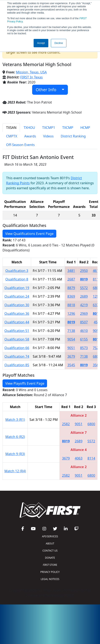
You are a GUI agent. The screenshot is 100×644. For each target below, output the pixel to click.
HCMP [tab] (85, 128)
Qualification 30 (17, 305)
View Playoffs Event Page (25, 383)
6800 (91, 424)
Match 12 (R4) (15, 471)
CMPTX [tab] (12, 136)
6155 (84, 339)
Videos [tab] (48, 136)
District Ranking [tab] (73, 136)
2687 (71, 279)
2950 (84, 271)
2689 (84, 296)
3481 (71, 271)
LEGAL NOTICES (50, 579)
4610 (84, 331)
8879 (71, 288)
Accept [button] (41, 43)
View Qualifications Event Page (29, 234)
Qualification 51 (17, 331)
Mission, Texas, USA (31, 72)
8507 (84, 322)
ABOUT (50, 543)
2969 (84, 314)
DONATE (50, 558)
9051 (71, 348)
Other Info (48, 90)
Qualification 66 (17, 348)
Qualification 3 (17, 271)
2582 (66, 424)
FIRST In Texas (32, 77)
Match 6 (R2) (15, 437)
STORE (50, 565)
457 (97, 322)
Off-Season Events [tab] (20, 145)
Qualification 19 (17, 288)
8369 (71, 296)
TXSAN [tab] (11, 128)
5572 (84, 288)
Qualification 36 (17, 314)
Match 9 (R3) (15, 454)
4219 (84, 305)
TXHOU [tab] (29, 128)
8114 (91, 458)
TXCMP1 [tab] (49, 128)
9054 (71, 339)
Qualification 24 (17, 296)
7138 (71, 331)
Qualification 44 (17, 322)
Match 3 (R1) (15, 420)
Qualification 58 (17, 339)
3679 (71, 356)
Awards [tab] (30, 136)
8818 (71, 305)
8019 (84, 279)
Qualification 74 (17, 356)
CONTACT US (50, 551)
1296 (71, 314)
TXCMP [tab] (68, 128)
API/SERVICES (50, 536)
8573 (84, 348)
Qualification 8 (17, 279)
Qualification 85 (17, 365)
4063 (79, 458)
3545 (71, 365)
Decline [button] (59, 43)
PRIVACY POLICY (50, 572)
